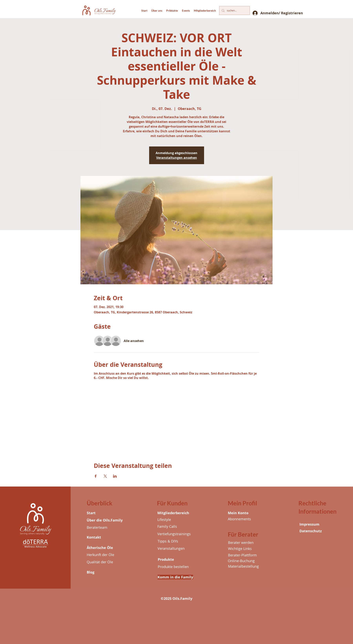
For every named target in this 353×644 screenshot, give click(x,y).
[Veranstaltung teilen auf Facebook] (96, 476)
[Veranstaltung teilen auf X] (105, 476)
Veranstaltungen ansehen (177, 158)
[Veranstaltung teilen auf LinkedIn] (115, 476)
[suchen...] (234, 11)
